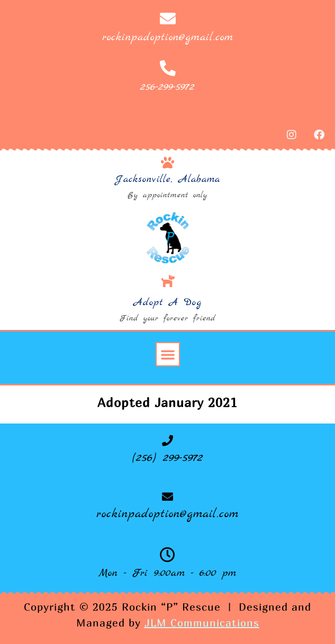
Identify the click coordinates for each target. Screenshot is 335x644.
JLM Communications (202, 623)
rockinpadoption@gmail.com (168, 37)
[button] (168, 354)
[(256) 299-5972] (167, 441)
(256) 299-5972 (168, 458)
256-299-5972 (167, 87)
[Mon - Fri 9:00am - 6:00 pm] (167, 555)
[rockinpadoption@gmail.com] (168, 19)
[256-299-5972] (168, 68)
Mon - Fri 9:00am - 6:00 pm (167, 573)
